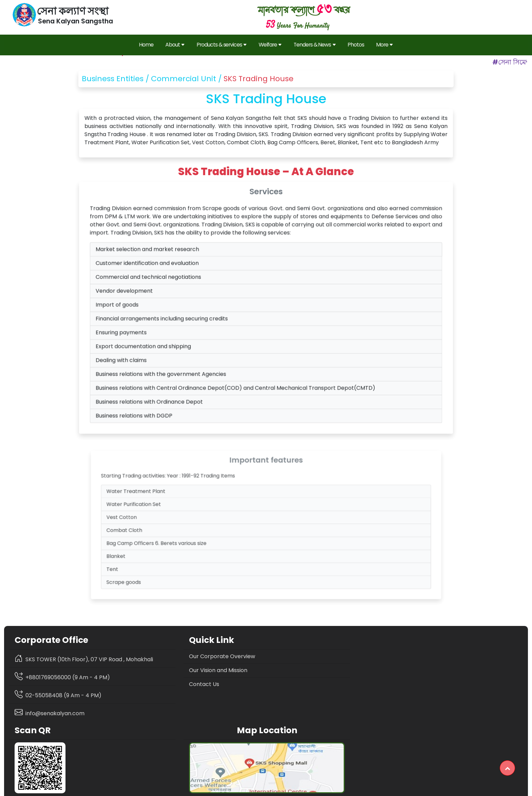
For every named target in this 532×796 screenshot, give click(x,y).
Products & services (223, 44)
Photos (354, 44)
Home (149, 44)
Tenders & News (313, 44)
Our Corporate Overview (178, 656)
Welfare (270, 44)
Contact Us (160, 683)
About (177, 44)
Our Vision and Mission (174, 670)
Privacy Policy (219, 788)
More (381, 44)
